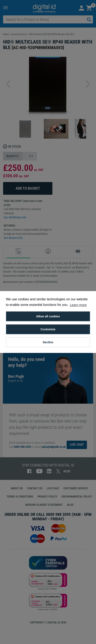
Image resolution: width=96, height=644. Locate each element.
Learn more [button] (78, 305)
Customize (48, 329)
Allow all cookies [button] (48, 316)
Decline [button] (48, 342)
